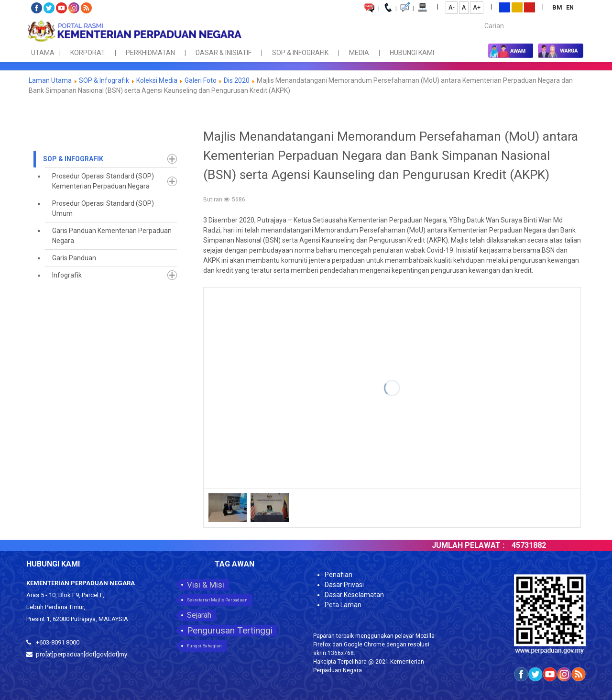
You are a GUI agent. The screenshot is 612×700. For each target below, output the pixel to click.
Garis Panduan (74, 258)
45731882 (536, 545)
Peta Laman (343, 605)
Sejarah (199, 615)
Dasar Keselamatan (354, 595)
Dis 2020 (237, 80)
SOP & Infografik (105, 80)
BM (558, 7)
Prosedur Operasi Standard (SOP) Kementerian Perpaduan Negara (103, 181)
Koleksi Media (157, 80)
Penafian (339, 575)
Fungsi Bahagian (204, 646)
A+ (477, 8)
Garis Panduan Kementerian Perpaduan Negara (112, 236)
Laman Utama (50, 80)
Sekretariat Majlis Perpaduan (217, 600)
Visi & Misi (206, 585)
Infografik (67, 275)
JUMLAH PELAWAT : (476, 545)
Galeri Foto (201, 80)
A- (452, 8)
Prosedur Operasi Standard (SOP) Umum (103, 208)
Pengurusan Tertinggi (230, 630)
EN (570, 7)
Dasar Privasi (344, 585)
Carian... (480, 17)
